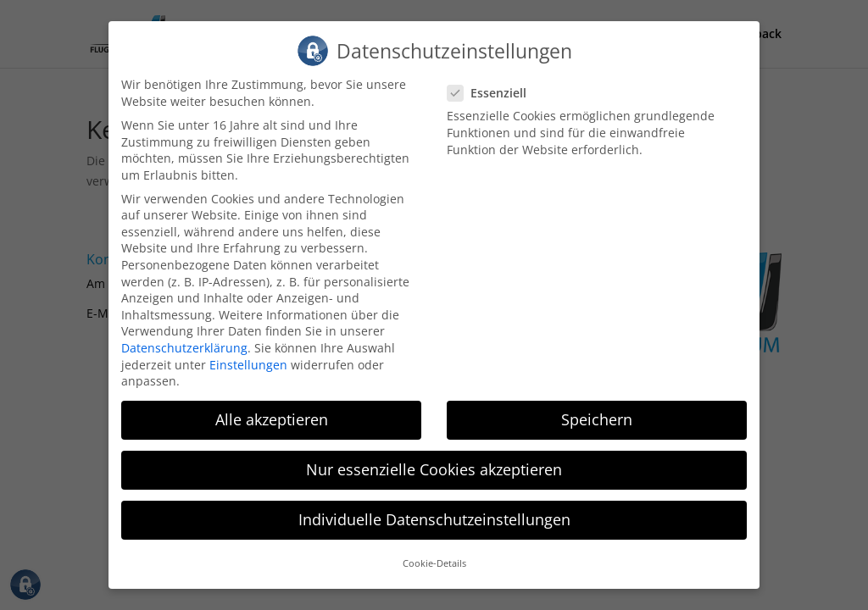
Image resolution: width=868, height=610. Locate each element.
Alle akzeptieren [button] (272, 406)
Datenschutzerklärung (184, 334)
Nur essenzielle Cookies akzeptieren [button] (434, 456)
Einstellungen (248, 350)
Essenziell (494, 79)
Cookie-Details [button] (434, 550)
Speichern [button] (597, 406)
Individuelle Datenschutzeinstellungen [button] (434, 506)
